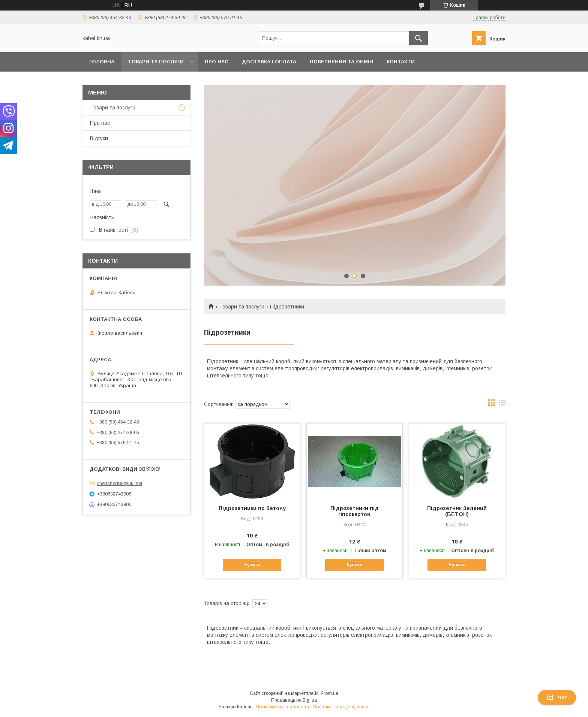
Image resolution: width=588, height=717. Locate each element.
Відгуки (99, 138)
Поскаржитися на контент (283, 707)
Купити (252, 565)
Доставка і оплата (269, 62)
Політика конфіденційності (341, 707)
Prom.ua (329, 693)
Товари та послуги (156, 62)
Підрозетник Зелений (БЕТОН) (457, 511)
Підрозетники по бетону (252, 508)
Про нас (217, 62)
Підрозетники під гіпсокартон (355, 511)
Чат (557, 698)
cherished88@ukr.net (119, 483)
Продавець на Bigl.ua (294, 700)
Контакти (401, 62)
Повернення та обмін (341, 62)
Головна (102, 62)
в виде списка (502, 404)
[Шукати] (418, 38)
